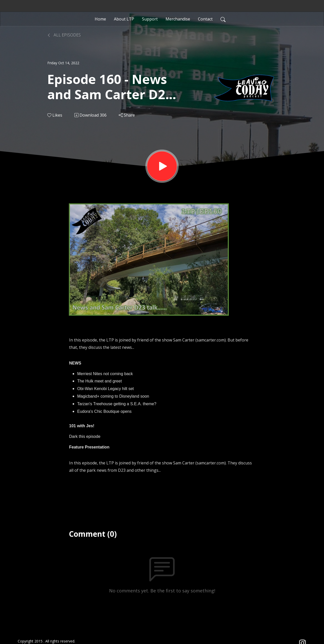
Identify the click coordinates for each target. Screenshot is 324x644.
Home (100, 19)
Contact (205, 19)
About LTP (124, 19)
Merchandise (178, 19)
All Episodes (64, 35)
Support (150, 19)
